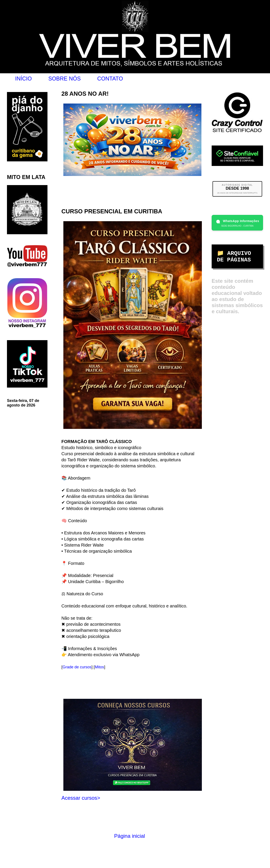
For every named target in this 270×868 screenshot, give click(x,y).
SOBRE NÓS (65, 79)
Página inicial (129, 836)
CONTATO (110, 79)
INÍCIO (24, 79)
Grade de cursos (77, 667)
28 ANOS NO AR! (85, 94)
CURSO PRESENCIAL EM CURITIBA (112, 211)
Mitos (99, 667)
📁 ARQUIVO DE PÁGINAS (234, 257)
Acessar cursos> (81, 798)
